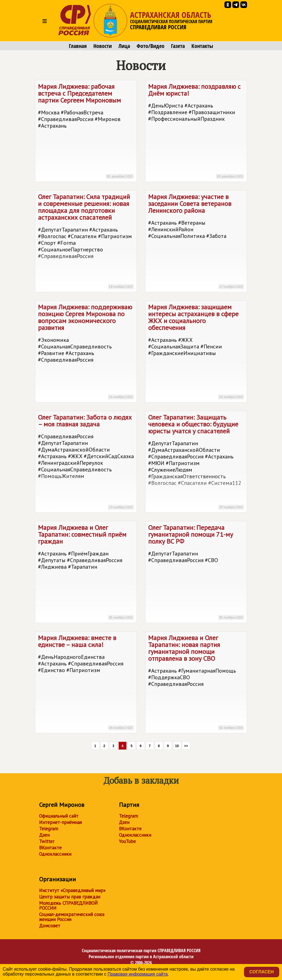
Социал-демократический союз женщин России (72, 917)
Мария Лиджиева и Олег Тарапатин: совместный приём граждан (86, 573)
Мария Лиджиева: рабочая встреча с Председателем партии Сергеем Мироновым (86, 132)
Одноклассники (55, 854)
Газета (178, 46)
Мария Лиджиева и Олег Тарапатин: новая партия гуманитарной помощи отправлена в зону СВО (196, 683)
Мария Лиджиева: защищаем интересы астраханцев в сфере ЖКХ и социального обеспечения (196, 352)
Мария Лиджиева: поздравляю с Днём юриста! (196, 132)
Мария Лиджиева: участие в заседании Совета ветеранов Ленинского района (196, 242)
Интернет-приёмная (60, 822)
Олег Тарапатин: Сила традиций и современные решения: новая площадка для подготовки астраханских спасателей (86, 242)
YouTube (127, 841)
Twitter (47, 841)
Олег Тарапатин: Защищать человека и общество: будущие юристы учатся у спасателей (196, 463)
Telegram (49, 829)
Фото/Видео (151, 46)
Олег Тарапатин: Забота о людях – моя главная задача (86, 463)
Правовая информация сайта (138, 974)
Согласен (262, 972)
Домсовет (50, 926)
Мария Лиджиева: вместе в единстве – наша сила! (86, 683)
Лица (124, 46)
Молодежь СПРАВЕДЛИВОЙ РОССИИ (68, 906)
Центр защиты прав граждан (70, 897)
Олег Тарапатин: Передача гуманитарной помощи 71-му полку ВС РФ (196, 573)
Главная (78, 46)
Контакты (202, 46)
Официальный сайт (59, 816)
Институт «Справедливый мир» (72, 890)
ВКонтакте (50, 848)
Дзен (44, 835)
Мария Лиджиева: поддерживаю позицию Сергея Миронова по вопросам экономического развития (86, 352)
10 (177, 746)
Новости (103, 46)
